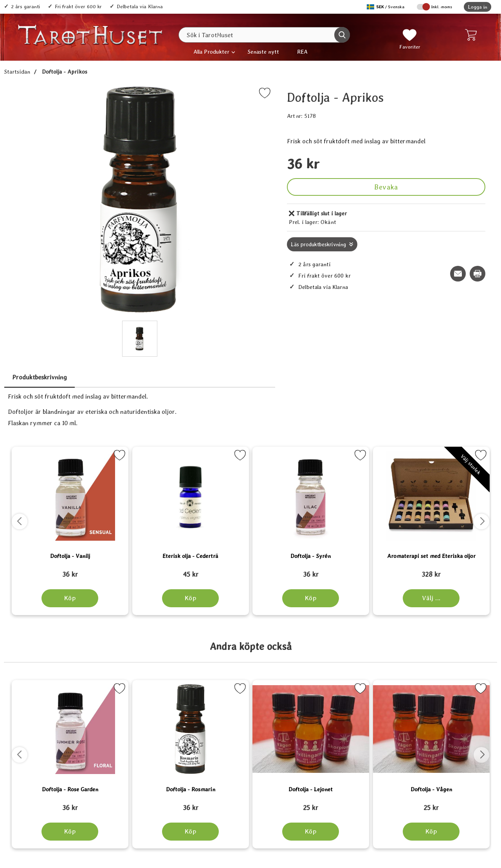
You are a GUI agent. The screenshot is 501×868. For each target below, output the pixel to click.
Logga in (478, 7)
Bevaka (386, 187)
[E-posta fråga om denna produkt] (458, 274)
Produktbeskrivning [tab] (40, 377)
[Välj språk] (386, 7)
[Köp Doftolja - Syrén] (311, 598)
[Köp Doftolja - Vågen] (431, 832)
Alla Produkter (211, 51)
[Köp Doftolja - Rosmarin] (190, 832)
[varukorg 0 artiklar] (473, 35)
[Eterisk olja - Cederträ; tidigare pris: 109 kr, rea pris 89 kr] (191, 571)
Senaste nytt (263, 51)
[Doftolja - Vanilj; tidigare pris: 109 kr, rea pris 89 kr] (70, 571)
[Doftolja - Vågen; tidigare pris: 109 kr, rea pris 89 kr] (431, 804)
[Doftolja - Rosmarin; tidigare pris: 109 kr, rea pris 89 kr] (191, 804)
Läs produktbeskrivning (318, 244)
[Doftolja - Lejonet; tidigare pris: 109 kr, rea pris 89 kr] (311, 804)
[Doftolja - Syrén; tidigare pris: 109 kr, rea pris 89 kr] (311, 571)
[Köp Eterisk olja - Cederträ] (190, 598)
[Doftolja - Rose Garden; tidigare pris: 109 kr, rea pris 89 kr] (70, 804)
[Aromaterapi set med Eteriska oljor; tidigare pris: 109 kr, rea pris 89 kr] (431, 571)
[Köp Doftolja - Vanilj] (70, 598)
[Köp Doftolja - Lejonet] (311, 832)
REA (302, 51)
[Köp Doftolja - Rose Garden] (70, 832)
